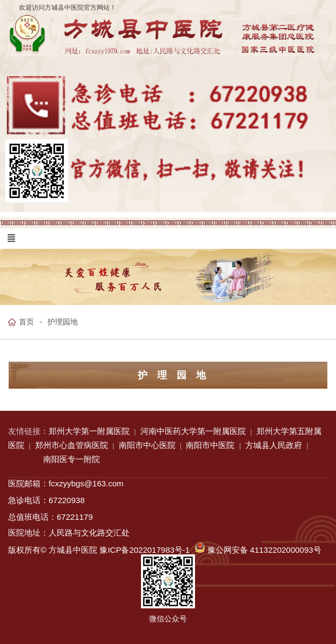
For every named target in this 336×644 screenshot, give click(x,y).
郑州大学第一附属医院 (89, 431)
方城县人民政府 (274, 445)
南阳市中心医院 (147, 445)
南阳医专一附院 (72, 459)
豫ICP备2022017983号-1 (145, 550)
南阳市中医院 (210, 445)
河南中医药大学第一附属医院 (193, 431)
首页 (26, 322)
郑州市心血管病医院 (72, 445)
